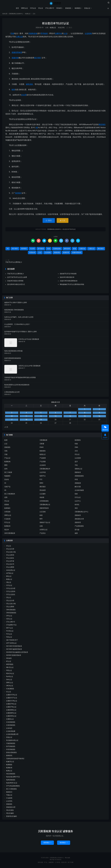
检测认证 (28, 14)
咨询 (6, 469)
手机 (76, 465)
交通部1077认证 (12, 698)
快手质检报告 (11, 747)
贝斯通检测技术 (45, 469)
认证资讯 (9, 801)
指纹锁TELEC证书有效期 (68, 274)
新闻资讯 (9, 756)
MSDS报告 (10, 665)
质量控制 (15, 58)
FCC (41, 480)
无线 (13, 34)
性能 (76, 444)
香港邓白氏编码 (11, 817)
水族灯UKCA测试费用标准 (69, 281)
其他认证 (87, 8)
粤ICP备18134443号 (56, 860)
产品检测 (43, 458)
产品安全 (43, 533)
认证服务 (43, 494)
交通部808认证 (11, 710)
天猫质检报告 (11, 744)
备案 (76, 533)
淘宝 (76, 508)
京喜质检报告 (11, 725)
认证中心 (78, 501)
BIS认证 (9, 577)
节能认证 (9, 795)
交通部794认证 (11, 704)
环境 (76, 480)
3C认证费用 (10, 567)
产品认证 (7, 458)
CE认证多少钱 (11, 604)
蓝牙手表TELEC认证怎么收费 (17, 278)
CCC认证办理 (11, 589)
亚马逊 (77, 530)
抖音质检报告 (11, 750)
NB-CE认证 (10, 668)
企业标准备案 (79, 491)
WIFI (41, 519)
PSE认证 (9, 671)
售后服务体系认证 (12, 741)
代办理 (24, 95)
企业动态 (9, 728)
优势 (6, 498)
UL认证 (9, 692)
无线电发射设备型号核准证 (15, 759)
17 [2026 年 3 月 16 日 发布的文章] (12, 420)
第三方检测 (8, 473)
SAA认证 (9, 680)
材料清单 (29, 85)
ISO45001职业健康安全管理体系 (17, 653)
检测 (6, 440)
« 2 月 (6, 427)
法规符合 (58, 34)
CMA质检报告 (11, 610)
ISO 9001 (38, 58)
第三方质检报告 (11, 789)
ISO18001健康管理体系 (14, 649)
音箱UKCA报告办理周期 (15, 281)
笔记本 (7, 530)
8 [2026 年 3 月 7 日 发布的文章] (85, 413)
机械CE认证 (10, 762)
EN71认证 (10, 628)
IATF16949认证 (11, 643)
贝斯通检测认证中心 (82, 512)
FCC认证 (7, 523)
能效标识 (9, 792)
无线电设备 (33, 34)
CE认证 (77, 455)
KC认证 (9, 662)
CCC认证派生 (11, 595)
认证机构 (88, 34)
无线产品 (7, 487)
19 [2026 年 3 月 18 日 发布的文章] (41, 420)
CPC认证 (9, 616)
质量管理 (66, 253)
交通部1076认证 (12, 695)
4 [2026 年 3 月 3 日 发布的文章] (26, 413)
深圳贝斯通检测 (10, 533)
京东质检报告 (11, 722)
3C (5, 483)
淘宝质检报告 (11, 774)
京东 (76, 451)
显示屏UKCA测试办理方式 (16, 285)
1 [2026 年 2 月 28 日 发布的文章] (85, 409)
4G (37, 128)
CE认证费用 (10, 607)
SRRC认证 (24, 8)
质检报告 (68, 8)
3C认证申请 (10, 561)
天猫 (6, 455)
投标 (76, 494)
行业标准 (7, 519)
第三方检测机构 (10, 494)
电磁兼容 (7, 476)
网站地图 (67, 858)
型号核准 (44, 34)
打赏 (62, 221)
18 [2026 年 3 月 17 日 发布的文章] (26, 420)
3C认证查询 (10, 555)
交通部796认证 (11, 707)
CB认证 (9, 583)
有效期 (42, 498)
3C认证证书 (10, 564)
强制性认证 (78, 469)
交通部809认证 (11, 713)
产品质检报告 (79, 526)
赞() (69, 28)
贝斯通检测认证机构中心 (55, 3)
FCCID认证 (10, 631)
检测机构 (7, 462)
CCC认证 (33, 8)
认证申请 (43, 473)
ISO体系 (59, 8)
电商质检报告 (11, 780)
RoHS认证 (10, 677)
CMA (76, 448)
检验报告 (43, 451)
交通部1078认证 (12, 701)
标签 (13, 90)
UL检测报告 (10, 689)
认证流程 (43, 512)
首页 (17, 8)
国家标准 (78, 473)
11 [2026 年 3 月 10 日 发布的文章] (26, 416)
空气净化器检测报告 (13, 786)
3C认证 (41, 8)
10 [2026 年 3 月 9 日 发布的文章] (12, 416)
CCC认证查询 (11, 592)
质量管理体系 (17, 53)
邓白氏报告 (10, 810)
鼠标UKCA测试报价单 (67, 278)
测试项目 (102, 125)
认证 (65, 34)
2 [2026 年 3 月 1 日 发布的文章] (99, 409)
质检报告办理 (79, 519)
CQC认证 (9, 619)
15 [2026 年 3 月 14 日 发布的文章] (85, 416)
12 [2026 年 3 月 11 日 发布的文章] (41, 416)
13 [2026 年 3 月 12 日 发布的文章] (55, 416)
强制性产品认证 (45, 523)
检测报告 (78, 8)
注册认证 (19, 37)
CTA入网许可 (50, 8)
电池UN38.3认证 (12, 783)
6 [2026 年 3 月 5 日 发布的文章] (55, 413)
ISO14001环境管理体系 (14, 646)
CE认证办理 (10, 601)
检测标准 (7, 526)
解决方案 (78, 487)
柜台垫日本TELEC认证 (56, 24)
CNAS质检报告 (11, 613)
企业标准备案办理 (12, 735)
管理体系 (32, 253)
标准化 (77, 505)
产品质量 (43, 462)
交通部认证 (10, 719)
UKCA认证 (10, 686)
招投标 (7, 505)
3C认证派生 (10, 558)
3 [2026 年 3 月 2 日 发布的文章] (12, 413)
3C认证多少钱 (11, 552)
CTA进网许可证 (11, 625)
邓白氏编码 (10, 814)
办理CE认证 (44, 530)
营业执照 (43, 491)
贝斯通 (42, 444)
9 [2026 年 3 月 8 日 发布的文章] (99, 413)
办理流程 (7, 512)
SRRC (41, 483)
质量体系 (78, 516)
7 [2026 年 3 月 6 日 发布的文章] (70, 413)
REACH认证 (10, 674)
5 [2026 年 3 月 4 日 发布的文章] (41, 413)
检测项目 (7, 508)
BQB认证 (9, 580)
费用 (6, 465)
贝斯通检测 (43, 440)
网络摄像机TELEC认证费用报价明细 (72, 285)
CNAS (42, 448)
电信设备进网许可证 (13, 777)
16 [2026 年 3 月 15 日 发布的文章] (99, 416)
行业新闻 (9, 798)
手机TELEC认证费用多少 (14, 262)
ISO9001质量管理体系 (14, 656)
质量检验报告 (79, 476)
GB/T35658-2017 (12, 640)
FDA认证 (9, 637)
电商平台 (43, 476)
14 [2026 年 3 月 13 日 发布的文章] (70, 416)
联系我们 (47, 843)
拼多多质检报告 (11, 753)
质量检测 (78, 483)
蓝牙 (76, 462)
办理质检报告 (44, 501)
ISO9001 (18, 193)
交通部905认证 (11, 716)
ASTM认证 (10, 574)
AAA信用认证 (11, 570)
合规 (41, 526)
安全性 (7, 480)
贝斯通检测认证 (45, 505)
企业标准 (43, 465)
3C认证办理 (10, 549)
